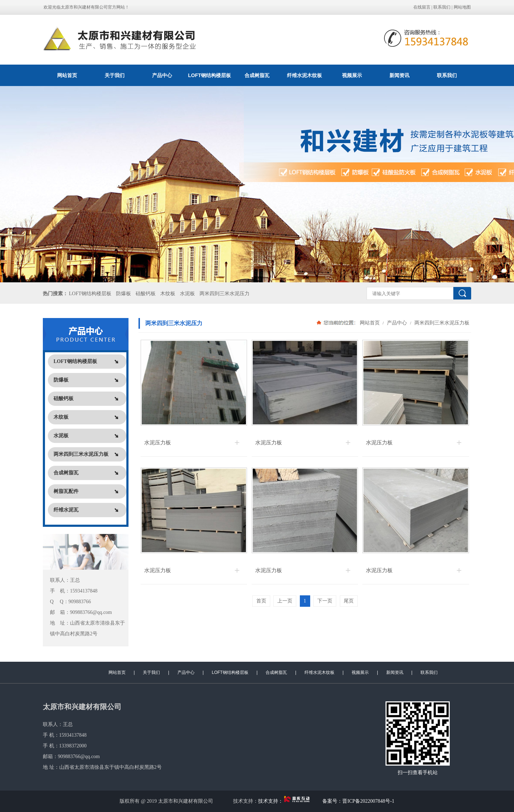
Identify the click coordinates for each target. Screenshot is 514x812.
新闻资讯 (399, 75)
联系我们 (442, 7)
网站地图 (462, 7)
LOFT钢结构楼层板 (210, 75)
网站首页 (67, 75)
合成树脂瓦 (257, 75)
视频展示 (352, 75)
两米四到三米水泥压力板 (441, 323)
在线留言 (422, 7)
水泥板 (187, 294)
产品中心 (162, 75)
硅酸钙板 (146, 294)
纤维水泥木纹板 (304, 75)
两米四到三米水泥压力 (225, 294)
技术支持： (285, 801)
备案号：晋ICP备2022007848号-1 (358, 801)
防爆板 (124, 294)
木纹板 (168, 294)
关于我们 (115, 75)
